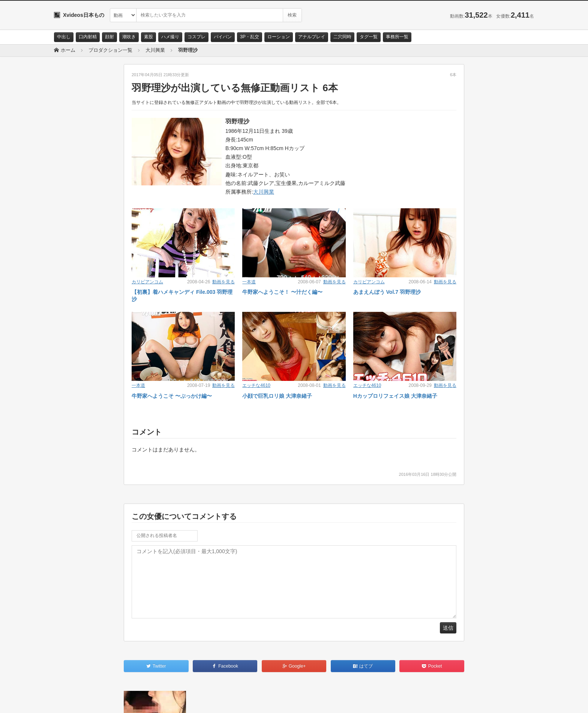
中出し (64, 37)
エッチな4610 (256, 385)
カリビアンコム (147, 282)
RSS (139, 701)
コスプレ (196, 37)
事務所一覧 (397, 37)
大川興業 (264, 192)
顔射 (109, 37)
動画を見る (223, 282)
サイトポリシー (110, 701)
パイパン (223, 37)
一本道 (249, 282)
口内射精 (88, 37)
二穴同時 (342, 37)
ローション (279, 37)
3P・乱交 (250, 37)
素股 (148, 37)
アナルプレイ (312, 37)
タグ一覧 (369, 37)
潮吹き (129, 37)
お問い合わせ (73, 701)
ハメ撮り (170, 37)
